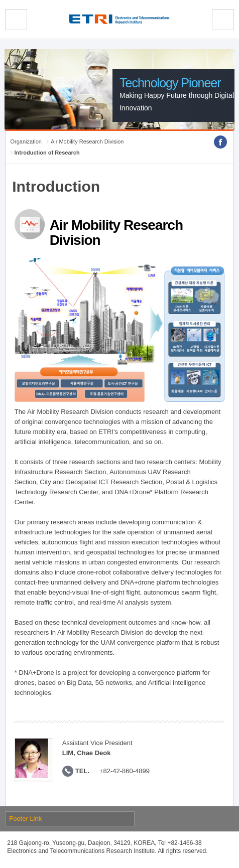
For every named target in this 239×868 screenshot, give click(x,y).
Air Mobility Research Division (87, 141)
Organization (26, 141)
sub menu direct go (0, 0)
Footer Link (25, 819)
